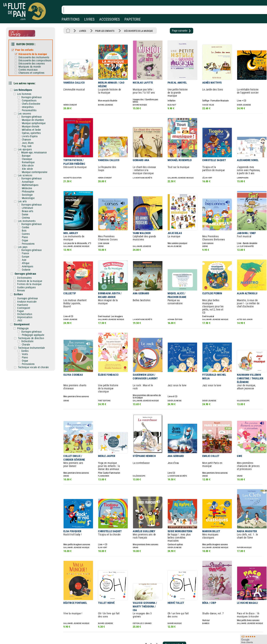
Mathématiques (32, 176)
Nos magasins (30, 636)
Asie (27, 247)
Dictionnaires (27, 264)
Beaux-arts (30, 201)
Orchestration (27, 298)
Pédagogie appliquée (35, 318)
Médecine (30, 179)
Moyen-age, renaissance (36, 146)
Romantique (31, 155)
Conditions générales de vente (92, 642)
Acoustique (30, 173)
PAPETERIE (133, 19)
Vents (28, 336)
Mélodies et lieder (34, 124)
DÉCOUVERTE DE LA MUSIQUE (135, 30)
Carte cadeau (123, 642)
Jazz (23, 304)
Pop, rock (29, 139)
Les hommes (27, 90)
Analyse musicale (29, 287)
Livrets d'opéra (32, 130)
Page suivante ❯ (176, 30)
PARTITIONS (71, 19)
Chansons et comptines (34, 70)
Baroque (29, 149)
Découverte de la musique (35, 52)
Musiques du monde (32, 64)
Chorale (29, 327)
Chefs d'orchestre (33, 99)
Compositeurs (32, 96)
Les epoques (27, 143)
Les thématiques (26, 86)
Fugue (23, 295)
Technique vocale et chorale (35, 349)
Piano (28, 225)
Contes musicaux (30, 67)
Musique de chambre (35, 115)
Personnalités (32, 106)
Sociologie (30, 186)
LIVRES (89, 19)
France (28, 241)
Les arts (25, 192)
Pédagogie (26, 312)
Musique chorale (33, 121)
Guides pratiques (29, 273)
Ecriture (21, 280)
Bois (27, 219)
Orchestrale (30, 324)
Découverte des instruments (36, 55)
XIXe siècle (30, 158)
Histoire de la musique (32, 267)
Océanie (29, 256)
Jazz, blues (30, 136)
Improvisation (27, 301)
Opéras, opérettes (34, 127)
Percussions (31, 232)
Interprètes (30, 102)
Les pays (25, 235)
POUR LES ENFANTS (103, 30)
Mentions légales (82, 636)
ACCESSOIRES (110, 19)
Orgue (28, 229)
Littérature (30, 198)
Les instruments (29, 210)
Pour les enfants (27, 49)
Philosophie (31, 183)
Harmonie (25, 289)
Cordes (28, 216)
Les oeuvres (27, 109)
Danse (28, 204)
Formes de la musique (32, 270)
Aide (118, 636)
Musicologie (31, 189)
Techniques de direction (33, 321)
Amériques (30, 253)
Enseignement (24, 308)
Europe (28, 244)
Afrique (28, 250)
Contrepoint (26, 293)
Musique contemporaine (37, 164)
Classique (30, 152)
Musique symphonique (36, 118)
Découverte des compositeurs (37, 58)
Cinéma (28, 207)
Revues (24, 276)
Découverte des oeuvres (34, 61)
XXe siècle (30, 161)
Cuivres (28, 222)
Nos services (29, 642)
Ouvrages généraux (34, 93)
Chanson (29, 133)
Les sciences (28, 167)
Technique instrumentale (34, 330)
